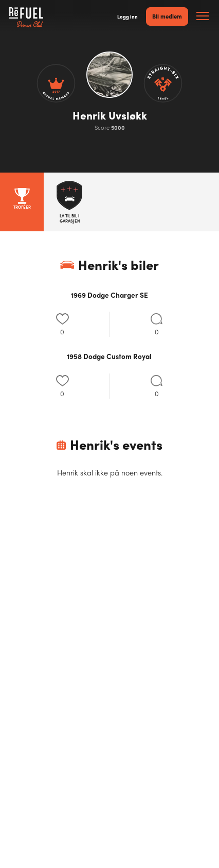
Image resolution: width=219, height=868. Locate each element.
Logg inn (127, 16)
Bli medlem (167, 16)
